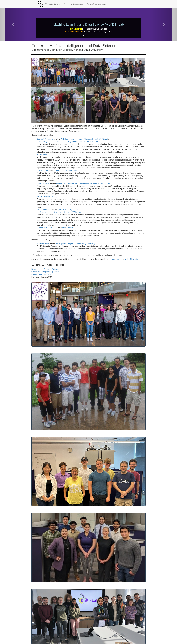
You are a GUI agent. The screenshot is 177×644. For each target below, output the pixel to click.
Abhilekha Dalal (43, 155)
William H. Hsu (43, 183)
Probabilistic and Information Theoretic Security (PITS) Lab (84, 139)
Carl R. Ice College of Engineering (45, 272)
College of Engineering (74, 4)
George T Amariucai (45, 139)
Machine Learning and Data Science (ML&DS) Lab (77, 142)
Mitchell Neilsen (43, 210)
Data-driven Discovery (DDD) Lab (67, 212)
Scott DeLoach (43, 244)
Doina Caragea (43, 142)
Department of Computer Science (45, 269)
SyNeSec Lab (68, 228)
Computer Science (53, 4)
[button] (14, 24)
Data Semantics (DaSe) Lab (67, 170)
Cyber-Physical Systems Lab (69, 210)
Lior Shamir (41, 212)
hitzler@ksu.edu (131, 259)
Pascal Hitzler (42, 170)
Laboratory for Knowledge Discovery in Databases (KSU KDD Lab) (83, 183)
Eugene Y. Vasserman (46, 228)
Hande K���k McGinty (47, 196)
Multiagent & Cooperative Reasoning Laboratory (76, 244)
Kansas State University (96, 4)
